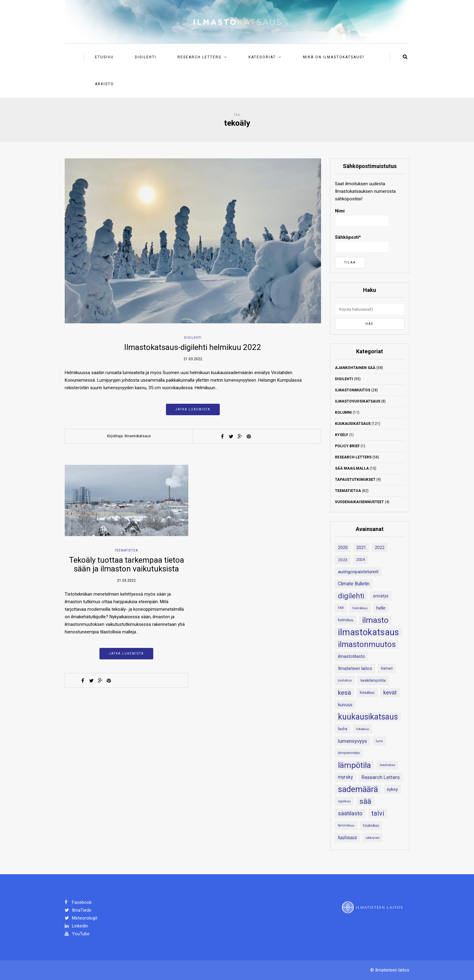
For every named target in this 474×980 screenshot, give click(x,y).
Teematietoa (127, 550)
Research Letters (199, 57)
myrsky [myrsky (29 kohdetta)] (345, 777)
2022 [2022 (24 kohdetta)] (380, 548)
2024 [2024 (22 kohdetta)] (361, 560)
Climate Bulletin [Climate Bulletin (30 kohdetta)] (354, 584)
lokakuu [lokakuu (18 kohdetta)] (363, 729)
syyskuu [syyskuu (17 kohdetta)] (344, 801)
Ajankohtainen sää (355, 368)
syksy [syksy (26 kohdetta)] (392, 789)
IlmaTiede (78, 910)
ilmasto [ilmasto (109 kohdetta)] (375, 620)
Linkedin (76, 926)
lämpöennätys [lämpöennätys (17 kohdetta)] (349, 753)
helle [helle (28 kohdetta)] (381, 608)
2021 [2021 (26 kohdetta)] (361, 548)
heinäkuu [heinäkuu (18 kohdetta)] (360, 608)
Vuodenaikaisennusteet (359, 502)
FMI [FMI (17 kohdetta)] (341, 608)
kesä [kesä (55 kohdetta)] (344, 693)
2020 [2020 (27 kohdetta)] (343, 548)
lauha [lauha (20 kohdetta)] (343, 729)
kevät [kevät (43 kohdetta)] (390, 693)
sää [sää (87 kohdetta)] (365, 801)
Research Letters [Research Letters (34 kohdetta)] (381, 777)
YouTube (77, 934)
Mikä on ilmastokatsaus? (334, 57)
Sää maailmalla (352, 468)
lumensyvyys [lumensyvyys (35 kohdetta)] (352, 741)
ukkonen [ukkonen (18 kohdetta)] (373, 838)
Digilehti (146, 57)
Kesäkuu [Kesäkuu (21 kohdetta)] (367, 692)
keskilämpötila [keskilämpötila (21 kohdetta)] (373, 680)
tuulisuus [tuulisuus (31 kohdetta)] (347, 838)
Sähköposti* (362, 244)
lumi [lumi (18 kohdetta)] (379, 741)
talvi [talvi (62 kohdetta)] (378, 813)
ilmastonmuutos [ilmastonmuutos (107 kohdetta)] (367, 644)
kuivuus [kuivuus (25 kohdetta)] (345, 705)
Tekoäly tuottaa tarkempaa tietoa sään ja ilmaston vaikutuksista (127, 564)
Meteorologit (81, 918)
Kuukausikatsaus (353, 424)
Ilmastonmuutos (353, 390)
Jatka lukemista (193, 409)
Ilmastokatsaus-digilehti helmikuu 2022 (193, 347)
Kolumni (343, 412)
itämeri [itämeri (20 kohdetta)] (387, 668)
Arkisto (104, 84)
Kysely (342, 435)
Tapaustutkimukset (355, 480)
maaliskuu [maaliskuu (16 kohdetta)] (387, 765)
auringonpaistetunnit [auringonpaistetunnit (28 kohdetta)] (358, 572)
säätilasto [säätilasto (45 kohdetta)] (350, 813)
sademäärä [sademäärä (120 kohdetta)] (358, 789)
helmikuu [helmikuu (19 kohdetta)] (346, 620)
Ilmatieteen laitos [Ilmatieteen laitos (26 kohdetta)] (355, 668)
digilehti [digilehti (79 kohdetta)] (351, 596)
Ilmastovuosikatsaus (358, 401)
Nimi (362, 217)
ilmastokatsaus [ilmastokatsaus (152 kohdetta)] (368, 632)
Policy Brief (347, 446)
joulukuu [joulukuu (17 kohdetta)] (345, 680)
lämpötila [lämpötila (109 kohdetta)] (354, 765)
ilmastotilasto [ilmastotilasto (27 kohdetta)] (352, 656)
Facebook (78, 902)
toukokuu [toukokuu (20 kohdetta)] (371, 825)
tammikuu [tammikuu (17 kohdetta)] (346, 825)
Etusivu (104, 57)
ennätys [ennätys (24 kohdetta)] (381, 596)
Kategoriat (262, 57)
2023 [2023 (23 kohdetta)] (343, 560)
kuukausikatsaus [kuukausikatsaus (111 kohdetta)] (368, 717)
